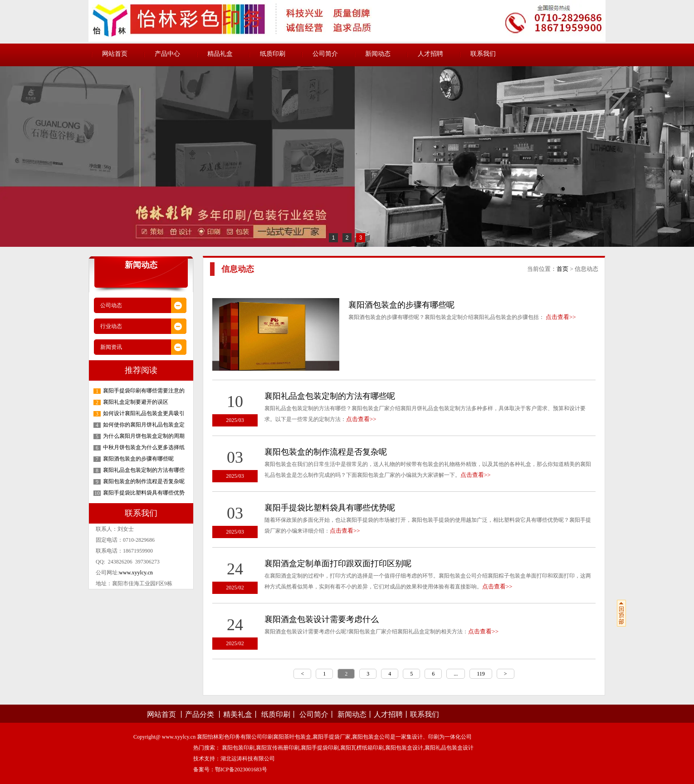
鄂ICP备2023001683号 (241, 769)
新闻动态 (378, 54)
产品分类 (200, 714)
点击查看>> (561, 317)
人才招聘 (430, 54)
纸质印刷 (273, 54)
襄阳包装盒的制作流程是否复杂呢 (326, 452)
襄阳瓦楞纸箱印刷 (362, 748)
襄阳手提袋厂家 (332, 737)
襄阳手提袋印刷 (320, 748)
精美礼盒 (238, 714)
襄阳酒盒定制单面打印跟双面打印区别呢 (338, 563)
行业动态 (111, 326)
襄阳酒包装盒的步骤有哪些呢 (401, 305)
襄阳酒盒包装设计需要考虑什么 (322, 619)
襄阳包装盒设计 (404, 748)
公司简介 (325, 54)
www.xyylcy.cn (136, 573)
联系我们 (483, 54)
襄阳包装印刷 (238, 748)
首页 (562, 269)
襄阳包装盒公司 (371, 737)
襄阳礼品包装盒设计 (449, 748)
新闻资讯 (111, 347)
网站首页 (115, 54)
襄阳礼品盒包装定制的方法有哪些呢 (330, 396)
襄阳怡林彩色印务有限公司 (230, 737)
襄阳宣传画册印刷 (278, 748)
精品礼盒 (220, 54)
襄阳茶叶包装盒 (292, 737)
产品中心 (167, 54)
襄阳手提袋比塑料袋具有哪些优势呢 (330, 508)
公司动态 (111, 305)
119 (481, 674)
